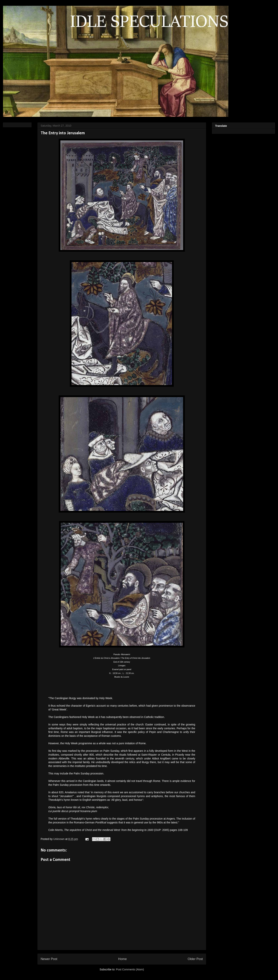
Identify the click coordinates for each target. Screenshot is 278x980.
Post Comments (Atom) (130, 969)
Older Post (195, 959)
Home (122, 959)
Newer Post (49, 959)
